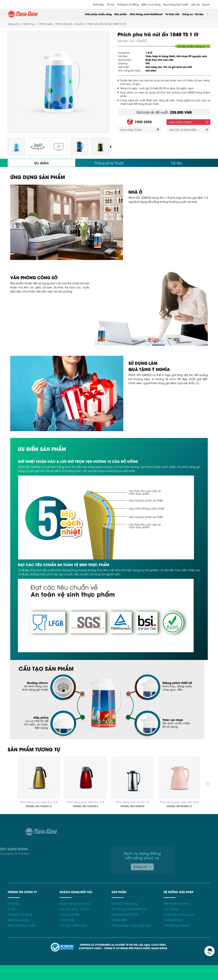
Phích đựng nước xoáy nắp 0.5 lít (179, 802)
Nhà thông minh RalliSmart (146, 14)
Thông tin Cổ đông (20, 914)
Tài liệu (177, 163)
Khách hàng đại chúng (75, 903)
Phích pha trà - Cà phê (70, 24)
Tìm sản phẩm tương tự (193, 46)
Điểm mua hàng (151, 4)
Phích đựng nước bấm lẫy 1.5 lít (39, 802)
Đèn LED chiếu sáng (125, 903)
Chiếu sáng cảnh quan (179, 914)
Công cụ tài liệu (70, 914)
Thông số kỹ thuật (109, 163)
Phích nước (46, 24)
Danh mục (29, 24)
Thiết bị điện (119, 920)
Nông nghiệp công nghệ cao (131, 925)
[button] (111, 147)
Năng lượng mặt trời (125, 914)
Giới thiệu (98, 4)
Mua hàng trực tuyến (176, 4)
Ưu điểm (41, 163)
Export (206, 4)
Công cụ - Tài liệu (193, 14)
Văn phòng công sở (177, 925)
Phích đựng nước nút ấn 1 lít (133, 802)
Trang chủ (14, 24)
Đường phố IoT (173, 920)
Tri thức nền (172, 14)
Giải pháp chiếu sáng (98, 14)
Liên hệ (195, 4)
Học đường (171, 909)
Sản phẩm (121, 14)
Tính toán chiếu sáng (73, 925)
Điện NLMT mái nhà (176, 903)
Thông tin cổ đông (128, 4)
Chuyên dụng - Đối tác (75, 909)
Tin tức (111, 4)
